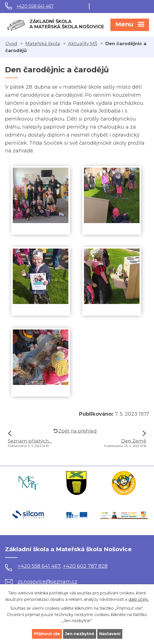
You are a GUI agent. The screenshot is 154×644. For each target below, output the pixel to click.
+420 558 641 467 (35, 6)
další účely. (139, 599)
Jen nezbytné (80, 634)
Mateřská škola (43, 44)
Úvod (11, 44)
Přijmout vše (47, 634)
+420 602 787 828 (85, 566)
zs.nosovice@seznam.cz (41, 582)
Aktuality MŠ (83, 44)
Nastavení (110, 634)
